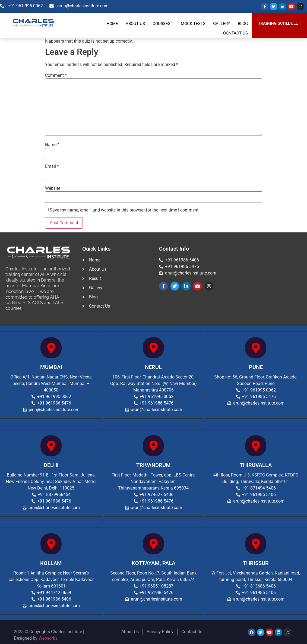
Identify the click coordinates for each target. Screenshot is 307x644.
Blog (243, 24)
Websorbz (48, 638)
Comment (56, 75)
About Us (135, 24)
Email (52, 166)
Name (52, 145)
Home (112, 24)
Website (53, 188)
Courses (162, 24)
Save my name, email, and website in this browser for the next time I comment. (125, 210)
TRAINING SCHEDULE (278, 23)
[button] (163, 24)
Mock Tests (193, 24)
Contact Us (235, 33)
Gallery (222, 24)
